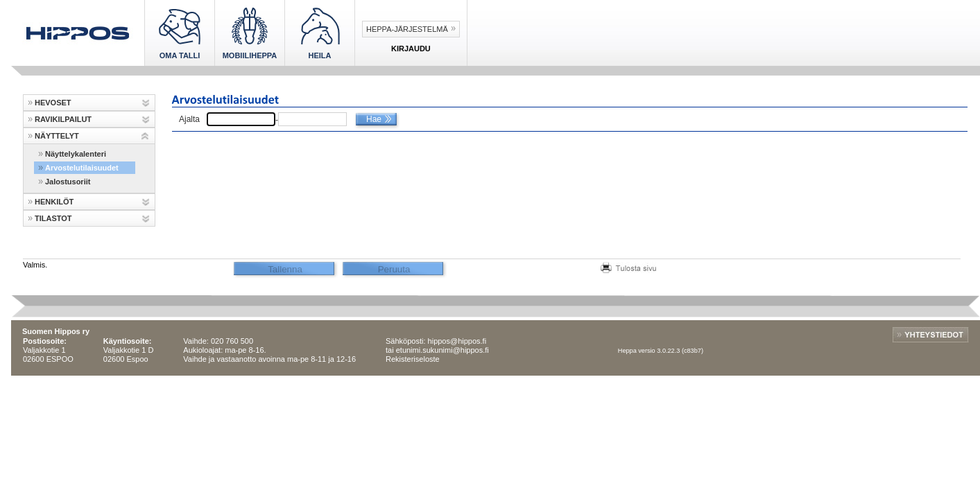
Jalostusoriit (68, 182)
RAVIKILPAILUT (63, 119)
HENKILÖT (54, 202)
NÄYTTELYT (57, 136)
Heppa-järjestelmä (407, 29)
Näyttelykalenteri (76, 154)
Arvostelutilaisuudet (82, 168)
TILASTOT (53, 218)
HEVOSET (53, 103)
